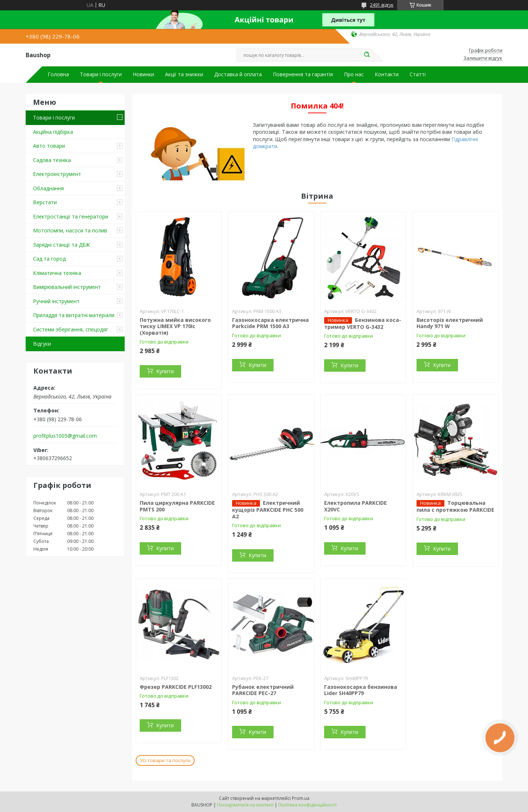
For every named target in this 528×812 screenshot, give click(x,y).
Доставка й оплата (238, 74)
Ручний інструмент (56, 301)
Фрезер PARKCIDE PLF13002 (176, 687)
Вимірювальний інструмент (67, 287)
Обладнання (48, 188)
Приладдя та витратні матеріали (74, 315)
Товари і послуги (101, 74)
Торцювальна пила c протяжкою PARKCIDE (455, 506)
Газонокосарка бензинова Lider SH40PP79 (361, 690)
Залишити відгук (483, 58)
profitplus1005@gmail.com (65, 436)
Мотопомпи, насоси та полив (70, 230)
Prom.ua (301, 798)
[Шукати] (367, 55)
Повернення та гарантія (303, 74)
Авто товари (49, 146)
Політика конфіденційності (307, 805)
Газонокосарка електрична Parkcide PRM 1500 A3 (270, 323)
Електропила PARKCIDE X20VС (355, 506)
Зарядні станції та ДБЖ (61, 245)
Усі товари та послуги (165, 760)
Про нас (354, 74)
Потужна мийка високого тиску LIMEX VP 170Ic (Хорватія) (175, 326)
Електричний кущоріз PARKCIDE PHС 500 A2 (268, 510)
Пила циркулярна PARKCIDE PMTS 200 (177, 506)
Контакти (387, 74)
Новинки (143, 74)
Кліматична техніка (57, 273)
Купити (165, 371)
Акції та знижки (184, 74)
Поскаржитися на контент (245, 805)
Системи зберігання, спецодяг (71, 329)
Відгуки (42, 344)
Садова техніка (52, 160)
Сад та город (49, 259)
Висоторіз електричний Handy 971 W (450, 323)
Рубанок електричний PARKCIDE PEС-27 (263, 690)
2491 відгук (382, 5)
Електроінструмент (57, 174)
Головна (58, 74)
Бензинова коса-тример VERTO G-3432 (363, 323)
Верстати (45, 202)
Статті (418, 74)
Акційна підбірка (53, 132)
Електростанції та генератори (71, 216)
